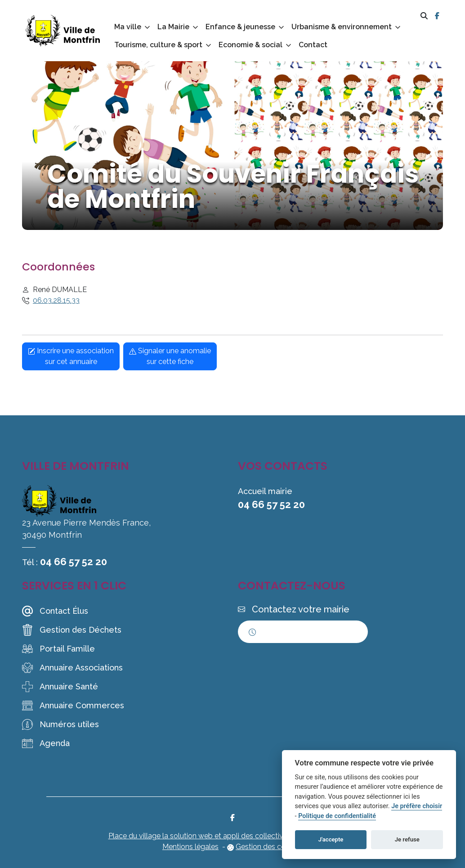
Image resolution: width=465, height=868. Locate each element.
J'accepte (331, 839)
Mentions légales (190, 847)
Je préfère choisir (417, 806)
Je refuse (407, 839)
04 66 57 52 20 (74, 562)
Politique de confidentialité (337, 816)
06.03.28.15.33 (56, 300)
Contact (313, 45)
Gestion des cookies (269, 847)
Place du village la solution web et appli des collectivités (202, 836)
